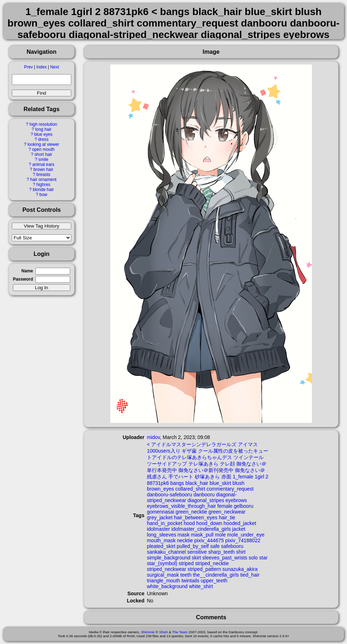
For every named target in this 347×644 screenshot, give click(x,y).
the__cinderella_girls (216, 575)
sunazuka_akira (240, 569)
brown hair (43, 170)
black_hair (197, 483)
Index (41, 67)
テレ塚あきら (203, 464)
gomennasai (160, 512)
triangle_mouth (163, 581)
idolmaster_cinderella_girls (201, 529)
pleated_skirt (161, 546)
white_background (167, 586)
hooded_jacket (240, 523)
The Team (180, 632)
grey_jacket (160, 517)
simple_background (168, 558)
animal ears (43, 164)
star (263, 558)
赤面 (226, 477)
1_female (243, 477)
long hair (43, 129)
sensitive (197, 552)
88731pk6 (158, 483)
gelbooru (244, 506)
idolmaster (158, 529)
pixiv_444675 (209, 540)
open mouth (44, 149)
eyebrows (236, 500)
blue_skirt (220, 483)
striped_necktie (212, 563)
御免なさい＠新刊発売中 (206, 470)
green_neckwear (227, 512)
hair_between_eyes (196, 517)
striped (186, 563)
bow (43, 195)
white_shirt (201, 586)
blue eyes (44, 134)
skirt (196, 558)
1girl (259, 477)
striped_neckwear (167, 569)
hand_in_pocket (165, 523)
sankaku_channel (166, 552)
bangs (177, 483)
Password (23, 279)
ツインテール (249, 457)
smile (43, 159)
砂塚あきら (207, 477)
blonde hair (44, 190)
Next (54, 67)
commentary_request (230, 489)
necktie (185, 540)
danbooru (204, 495)
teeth (186, 575)
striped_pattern (204, 569)
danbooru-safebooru (169, 495)
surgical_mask (163, 575)
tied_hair (250, 575)
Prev (28, 67)
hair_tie (227, 517)
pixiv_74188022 (243, 540)
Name (27, 271)
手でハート (181, 477)
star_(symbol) (162, 563)
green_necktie (191, 512)
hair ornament (43, 180)
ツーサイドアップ (167, 464)
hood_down (209, 523)
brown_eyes (160, 489)
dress (43, 139)
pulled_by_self (193, 546)
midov (153, 437)
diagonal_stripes (206, 500)
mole (220, 535)
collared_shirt (190, 489)
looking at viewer (44, 144)
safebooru (232, 546)
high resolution (43, 124)
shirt (241, 552)
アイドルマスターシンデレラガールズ (194, 444)
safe (215, 546)
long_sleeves (162, 535)
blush (238, 483)
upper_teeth (214, 581)
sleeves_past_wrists (225, 558)
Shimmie (148, 632)
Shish (163, 632)
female (225, 506)
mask (184, 535)
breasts (43, 175)
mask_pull (202, 535)
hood (189, 523)
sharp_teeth (221, 552)
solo (253, 558)
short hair (43, 154)
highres (43, 185)
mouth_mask (161, 540)
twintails (191, 581)
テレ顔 (227, 464)
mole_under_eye (246, 535)
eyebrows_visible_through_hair (181, 506)
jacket (239, 529)
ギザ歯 (189, 451)
